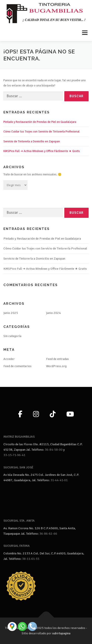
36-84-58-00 (54, 450)
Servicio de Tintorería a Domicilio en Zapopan (32, 141)
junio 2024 (53, 313)
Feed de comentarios (17, 366)
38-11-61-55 (31, 559)
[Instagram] (36, 415)
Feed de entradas (57, 359)
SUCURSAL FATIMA (17, 546)
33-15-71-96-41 (14, 455)
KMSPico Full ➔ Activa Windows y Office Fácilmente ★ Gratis (42, 151)
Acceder (9, 359)
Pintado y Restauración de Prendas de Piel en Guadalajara (40, 122)
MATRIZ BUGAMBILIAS (19, 437)
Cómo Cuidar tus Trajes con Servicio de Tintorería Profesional (42, 132)
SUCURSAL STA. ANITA (19, 521)
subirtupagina (61, 633)
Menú (84, 33)
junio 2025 (11, 313)
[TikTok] (53, 415)
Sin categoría (12, 336)
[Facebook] (20, 415)
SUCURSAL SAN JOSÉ (18, 467)
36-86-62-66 (48, 534)
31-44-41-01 (59, 480)
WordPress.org (56, 366)
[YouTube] (70, 415)
